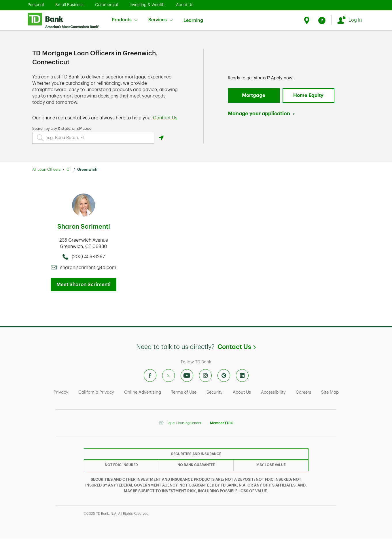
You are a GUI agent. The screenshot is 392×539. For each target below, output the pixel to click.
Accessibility (273, 392)
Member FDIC (222, 423)
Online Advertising (143, 392)
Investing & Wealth (147, 5)
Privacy (61, 392)
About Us (185, 5)
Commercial (107, 5)
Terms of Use (184, 392)
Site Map (330, 392)
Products (125, 20)
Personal (36, 5)
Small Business (69, 5)
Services (160, 20)
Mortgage (254, 95)
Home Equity (308, 95)
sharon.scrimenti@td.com (88, 268)
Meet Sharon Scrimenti (84, 284)
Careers (303, 392)
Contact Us (237, 347)
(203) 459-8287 (88, 257)
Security (215, 392)
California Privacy (96, 392)
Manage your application (259, 114)
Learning (193, 17)
